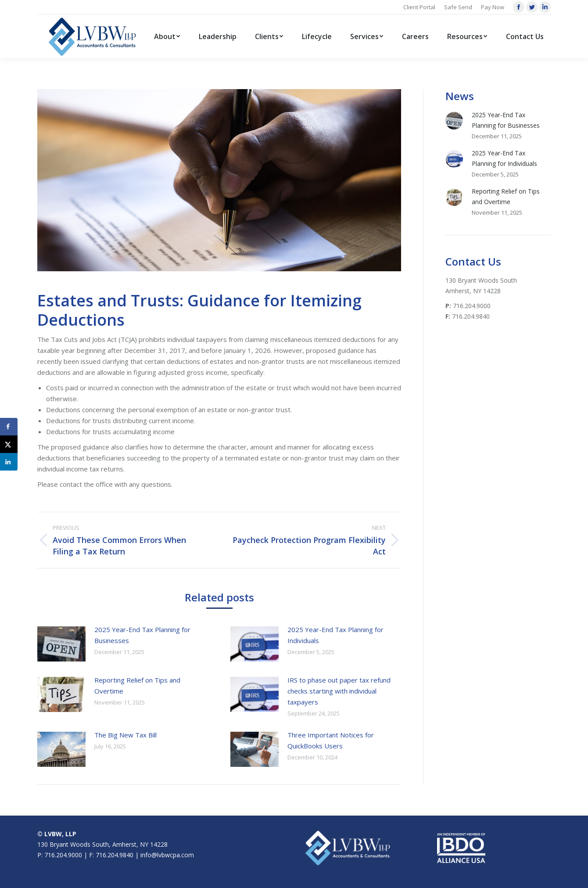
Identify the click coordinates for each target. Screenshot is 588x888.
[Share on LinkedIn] (9, 462)
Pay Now (493, 7)
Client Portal (419, 7)
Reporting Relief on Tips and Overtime (137, 685)
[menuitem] (167, 36)
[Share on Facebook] (9, 427)
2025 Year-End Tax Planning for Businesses (142, 635)
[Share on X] (9, 444)
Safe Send (458, 7)
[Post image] (61, 644)
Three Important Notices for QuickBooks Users (331, 740)
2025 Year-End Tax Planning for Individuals (335, 635)
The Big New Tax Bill (125, 735)
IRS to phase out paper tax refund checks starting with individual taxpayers (339, 691)
